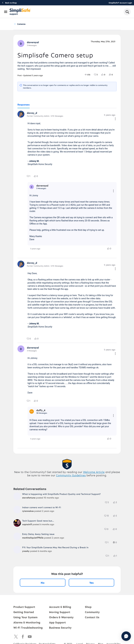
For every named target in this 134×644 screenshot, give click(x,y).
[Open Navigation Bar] (6, 12)
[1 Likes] (117, 557)
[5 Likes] (117, 517)
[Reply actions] (113, 192)
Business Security (60, 629)
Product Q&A (43, 25)
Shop (88, 608)
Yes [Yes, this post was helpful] (91, 584)
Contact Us (92, 618)
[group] (88, 76)
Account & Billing (60, 608)
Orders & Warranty (61, 618)
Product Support (24, 608)
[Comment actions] (115, 120)
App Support (57, 623)
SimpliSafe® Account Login (120, 3)
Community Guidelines (71, 476)
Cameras (59, 25)
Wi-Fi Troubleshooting (28, 629)
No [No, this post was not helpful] (43, 584)
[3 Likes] (117, 503)
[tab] (24, 106)
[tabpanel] (67, 279)
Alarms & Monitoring (27, 623)
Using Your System (25, 618)
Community (25, 25)
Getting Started (24, 613)
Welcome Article (94, 473)
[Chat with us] (118, 636)
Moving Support (60, 613)
